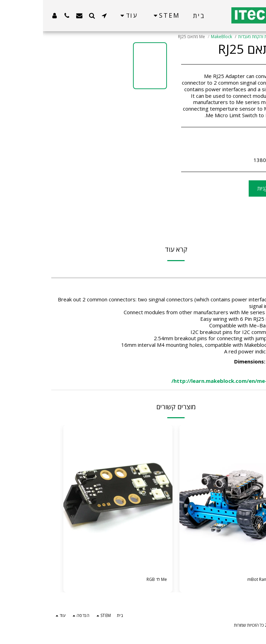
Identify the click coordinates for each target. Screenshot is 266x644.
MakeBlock (179, 37)
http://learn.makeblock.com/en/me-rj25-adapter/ (193, 381)
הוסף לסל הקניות (232, 188)
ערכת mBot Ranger (218, 580)
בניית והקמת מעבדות (212, 37)
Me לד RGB (111, 580)
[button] (61, 15)
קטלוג (241, 37)
